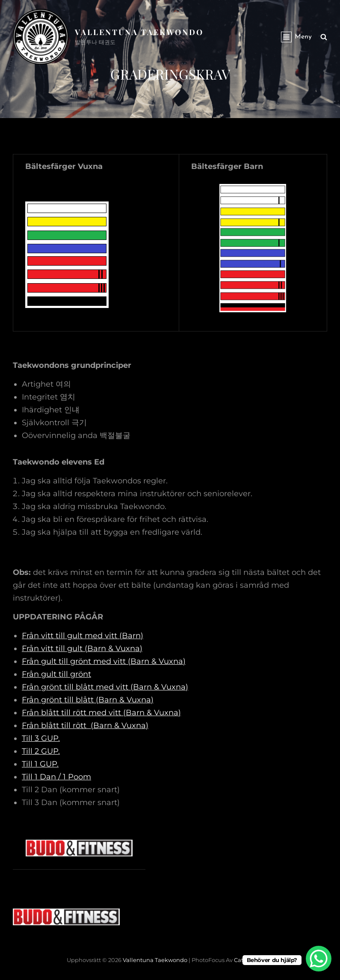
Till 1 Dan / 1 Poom (56, 777)
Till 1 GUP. (40, 764)
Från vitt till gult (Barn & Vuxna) (82, 648)
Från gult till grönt (56, 674)
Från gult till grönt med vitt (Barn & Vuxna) (104, 661)
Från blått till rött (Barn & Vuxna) (85, 725)
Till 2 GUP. (41, 751)
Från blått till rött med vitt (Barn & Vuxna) (101, 713)
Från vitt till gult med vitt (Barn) (83, 636)
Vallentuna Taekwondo (139, 32)
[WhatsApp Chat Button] (319, 959)
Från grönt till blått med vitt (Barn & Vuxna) (105, 687)
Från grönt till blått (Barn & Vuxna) (88, 700)
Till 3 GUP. (41, 738)
